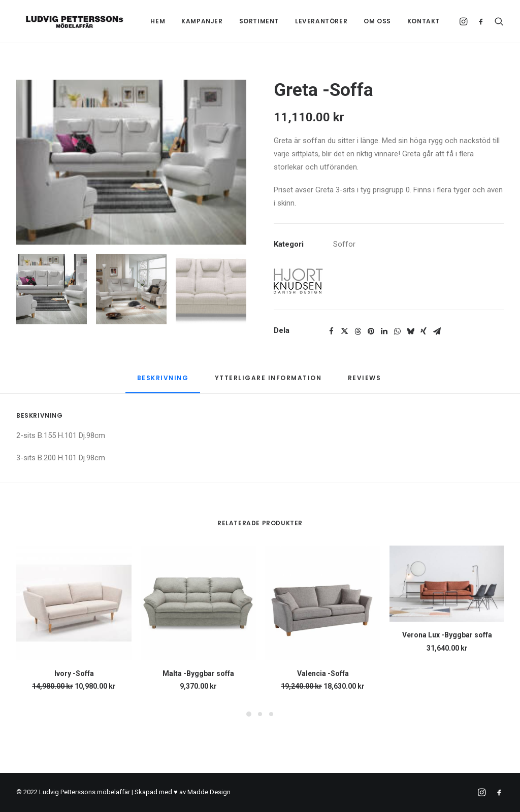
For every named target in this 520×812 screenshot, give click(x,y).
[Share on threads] (357, 331)
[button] (465, 21)
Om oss (377, 21)
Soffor (344, 244)
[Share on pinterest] (371, 331)
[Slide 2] (131, 289)
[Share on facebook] (331, 331)
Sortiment (259, 21)
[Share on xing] (424, 331)
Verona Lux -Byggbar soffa (447, 635)
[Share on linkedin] (384, 331)
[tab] (268, 382)
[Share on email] (437, 331)
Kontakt (424, 21)
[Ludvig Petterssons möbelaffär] (66, 21)
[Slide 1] (52, 289)
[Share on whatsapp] (397, 331)
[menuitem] (158, 21)
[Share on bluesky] (410, 331)
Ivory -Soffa (74, 673)
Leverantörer (321, 21)
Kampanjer (202, 21)
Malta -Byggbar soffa (198, 673)
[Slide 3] (211, 289)
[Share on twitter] (344, 331)
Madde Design (209, 792)
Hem (158, 21)
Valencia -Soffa (323, 673)
